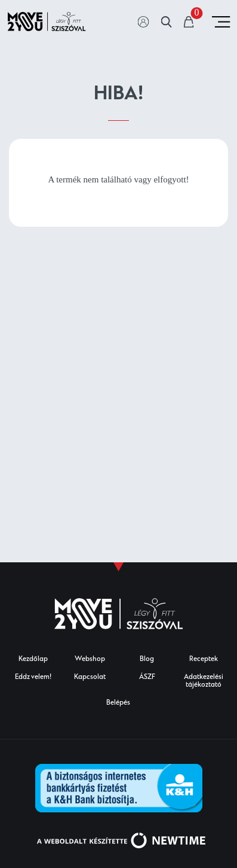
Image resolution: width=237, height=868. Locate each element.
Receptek (204, 660)
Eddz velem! (33, 677)
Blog (147, 660)
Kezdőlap (33, 660)
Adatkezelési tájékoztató (204, 681)
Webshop (90, 660)
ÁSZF (147, 677)
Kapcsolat (90, 677)
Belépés (118, 703)
